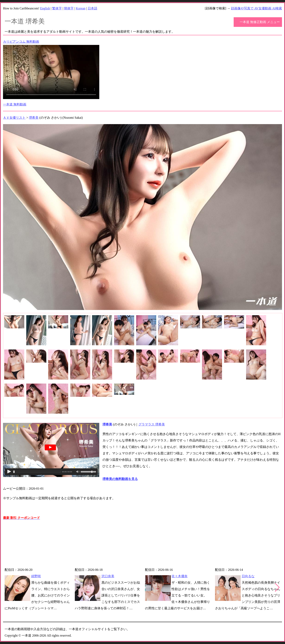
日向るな (248, 576)
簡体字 (69, 8)
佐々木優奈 (180, 576)
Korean (81, 8)
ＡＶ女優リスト (14, 118)
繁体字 (57, 8)
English (45, 8)
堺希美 (34, 118)
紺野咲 (36, 576)
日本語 (92, 8)
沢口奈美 (108, 576)
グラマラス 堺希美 (152, 424)
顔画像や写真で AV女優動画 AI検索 (257, 8)
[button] (277, 587)
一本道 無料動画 (15, 104)
